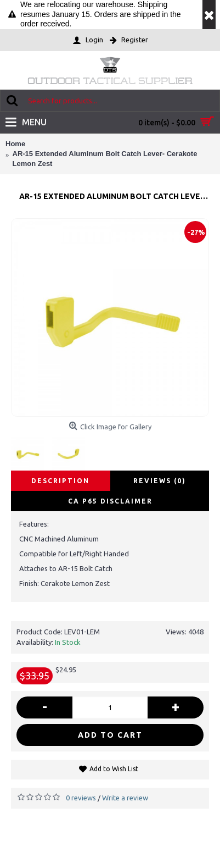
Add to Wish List (114, 769)
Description (60, 481)
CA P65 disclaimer (110, 501)
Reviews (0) (160, 481)
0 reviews (81, 798)
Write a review (125, 798)
